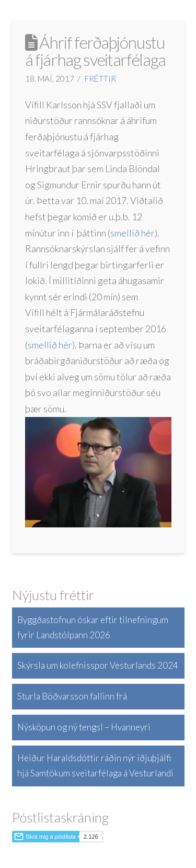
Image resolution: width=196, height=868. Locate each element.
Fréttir (100, 78)
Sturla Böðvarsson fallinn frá (72, 696)
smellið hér (132, 233)
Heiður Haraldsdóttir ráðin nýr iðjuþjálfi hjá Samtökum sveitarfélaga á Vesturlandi (95, 765)
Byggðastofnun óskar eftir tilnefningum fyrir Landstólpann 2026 (93, 627)
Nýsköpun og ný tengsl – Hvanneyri (84, 727)
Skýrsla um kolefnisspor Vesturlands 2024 (98, 665)
